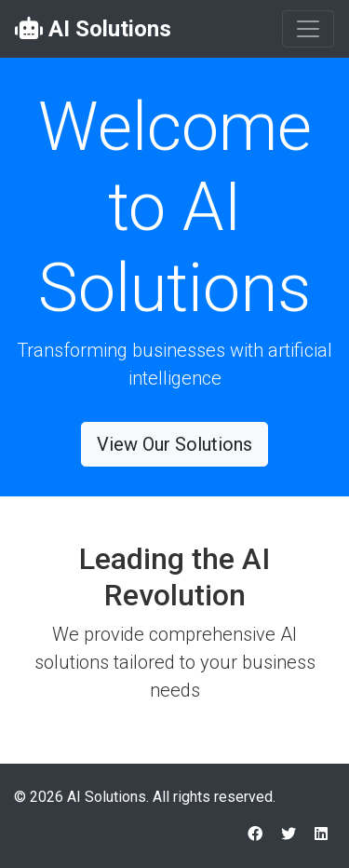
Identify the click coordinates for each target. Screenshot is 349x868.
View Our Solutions (174, 444)
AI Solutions (93, 29)
